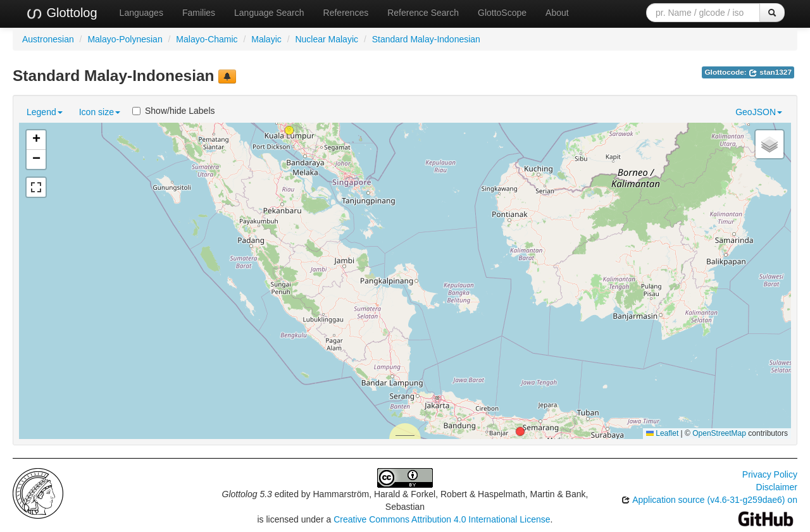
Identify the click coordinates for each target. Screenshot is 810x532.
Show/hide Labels (174, 111)
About (557, 13)
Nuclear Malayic (327, 39)
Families (199, 13)
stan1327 (770, 72)
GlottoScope (502, 13)
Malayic (266, 39)
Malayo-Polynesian (125, 39)
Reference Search (423, 13)
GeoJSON (759, 112)
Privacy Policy (770, 474)
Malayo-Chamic (207, 39)
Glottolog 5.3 (247, 494)
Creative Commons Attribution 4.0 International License (442, 519)
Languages (141, 13)
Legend (45, 112)
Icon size (100, 112)
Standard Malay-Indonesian (426, 39)
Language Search (269, 13)
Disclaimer (777, 487)
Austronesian (48, 39)
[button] (289, 130)
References (346, 13)
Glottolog (61, 13)
